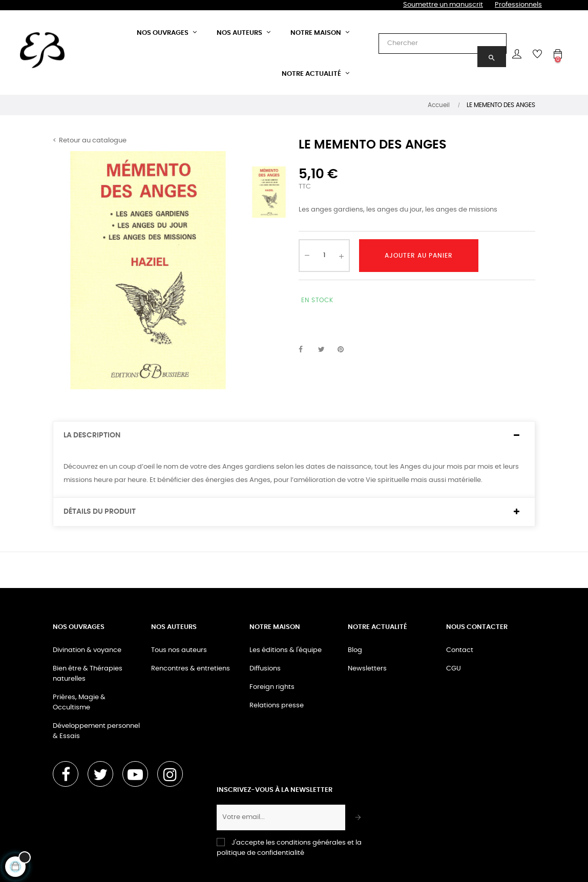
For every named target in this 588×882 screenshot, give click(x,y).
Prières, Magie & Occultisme (79, 702)
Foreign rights (272, 687)
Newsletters (367, 669)
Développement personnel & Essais (96, 731)
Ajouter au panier (419, 256)
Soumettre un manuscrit (443, 5)
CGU (454, 669)
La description (92, 435)
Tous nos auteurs (179, 650)
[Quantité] (324, 256)
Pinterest (345, 350)
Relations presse (277, 706)
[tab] (294, 436)
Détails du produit (100, 512)
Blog (355, 650)
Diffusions (265, 669)
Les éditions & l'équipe (286, 650)
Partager (306, 350)
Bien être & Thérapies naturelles (88, 674)
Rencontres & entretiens (191, 669)
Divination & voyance (87, 650)
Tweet (326, 350)
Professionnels (518, 5)
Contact (460, 650)
